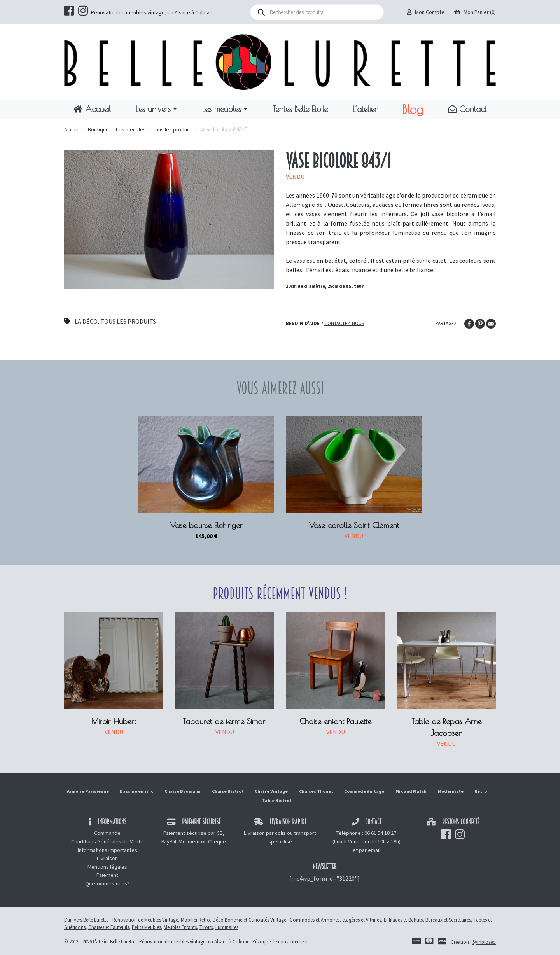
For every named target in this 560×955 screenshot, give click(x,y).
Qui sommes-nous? (107, 883)
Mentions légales (107, 867)
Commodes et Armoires (315, 920)
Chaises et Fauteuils (109, 927)
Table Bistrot (277, 800)
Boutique (98, 129)
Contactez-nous (344, 323)
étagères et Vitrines (362, 920)
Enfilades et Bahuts (403, 920)
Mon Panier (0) (475, 12)
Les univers (153, 109)
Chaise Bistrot (228, 791)
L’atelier (365, 109)
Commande (107, 833)
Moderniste (451, 791)
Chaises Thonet (316, 791)
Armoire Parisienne (88, 791)
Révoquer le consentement (280, 941)
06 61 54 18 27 (380, 833)
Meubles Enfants (180, 927)
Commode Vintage (364, 791)
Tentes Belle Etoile (300, 109)
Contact (467, 109)
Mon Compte (426, 12)
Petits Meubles (146, 927)
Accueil (92, 109)
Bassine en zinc (136, 791)
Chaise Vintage (271, 791)
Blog (413, 109)
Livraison (107, 858)
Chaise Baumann (183, 791)
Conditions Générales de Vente (107, 841)
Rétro (481, 791)
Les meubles (222, 109)
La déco (86, 321)
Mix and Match (411, 791)
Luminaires (227, 927)
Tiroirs (206, 927)
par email (370, 850)
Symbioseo (484, 942)
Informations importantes (108, 850)
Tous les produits (173, 129)
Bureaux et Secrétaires (448, 920)
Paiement (107, 875)
